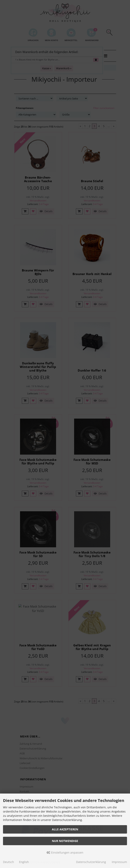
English (24, 862)
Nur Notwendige (65, 841)
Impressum (119, 862)
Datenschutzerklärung (91, 862)
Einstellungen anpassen (65, 852)
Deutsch (9, 862)
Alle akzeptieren (65, 829)
